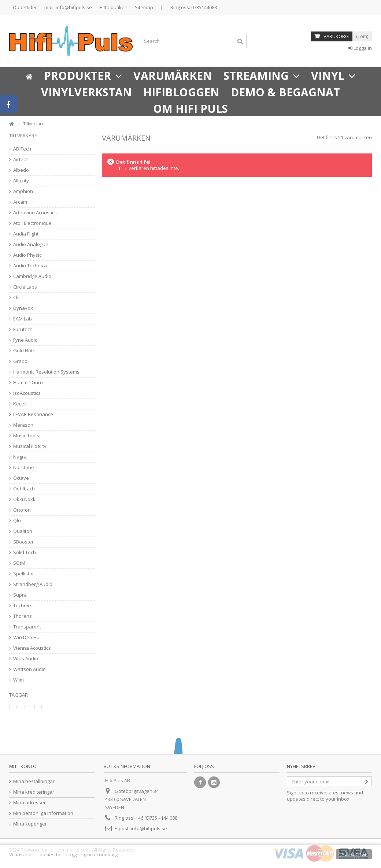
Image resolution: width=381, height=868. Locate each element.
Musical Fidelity (30, 446)
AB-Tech (22, 149)
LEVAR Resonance (33, 414)
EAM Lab (23, 319)
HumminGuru (28, 383)
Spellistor (24, 574)
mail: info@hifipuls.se (68, 7)
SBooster (23, 542)
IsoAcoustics (27, 393)
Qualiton (23, 531)
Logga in (360, 48)
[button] (83, 75)
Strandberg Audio (33, 584)
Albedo (21, 170)
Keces (20, 404)
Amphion (23, 191)
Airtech (21, 159)
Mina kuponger (30, 824)
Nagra (20, 457)
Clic (17, 298)
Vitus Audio (26, 659)
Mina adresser (29, 803)
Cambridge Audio (32, 276)
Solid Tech (25, 552)
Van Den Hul (27, 637)
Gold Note (24, 351)
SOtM (19, 563)
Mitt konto (23, 766)
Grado (20, 361)
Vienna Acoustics (32, 648)
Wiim (19, 680)
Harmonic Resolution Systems (46, 372)
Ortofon (22, 510)
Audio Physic (27, 255)
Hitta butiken (113, 7)
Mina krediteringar (34, 792)
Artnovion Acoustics (35, 213)
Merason (23, 425)
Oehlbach (24, 489)
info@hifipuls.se (149, 828)
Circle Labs (25, 287)
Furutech (23, 329)
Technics (23, 606)
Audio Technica (30, 266)
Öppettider (25, 7)
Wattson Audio (29, 669)
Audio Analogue (31, 244)
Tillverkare (23, 136)
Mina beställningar (34, 781)
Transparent (27, 627)
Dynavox (23, 308)
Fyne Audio (25, 340)
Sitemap (144, 7)
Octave (21, 478)
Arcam (20, 202)
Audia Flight (26, 234)
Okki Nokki (25, 499)
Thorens (23, 616)
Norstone (24, 468)
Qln (17, 521)
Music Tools (26, 436)
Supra (20, 595)
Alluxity (21, 181)
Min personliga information (43, 813)
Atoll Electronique (32, 223)
